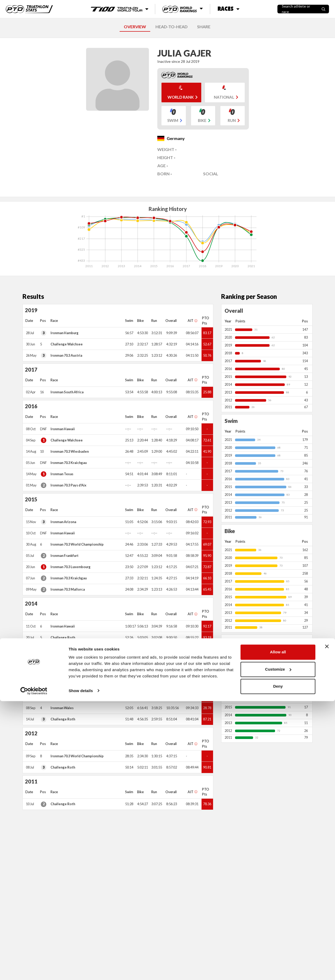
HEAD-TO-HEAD (172, 27)
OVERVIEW (135, 27)
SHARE (204, 27)
